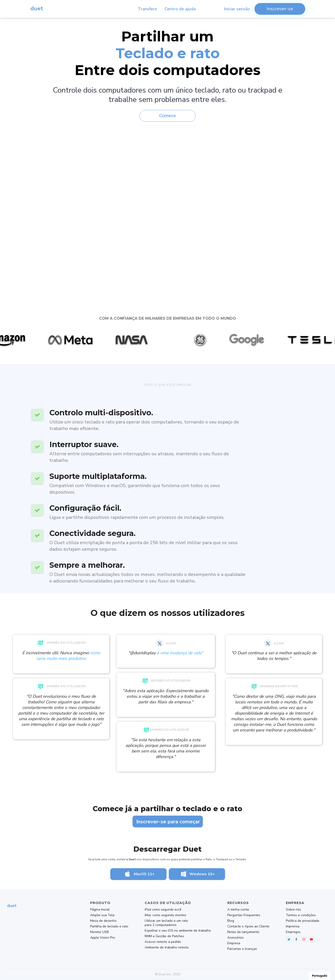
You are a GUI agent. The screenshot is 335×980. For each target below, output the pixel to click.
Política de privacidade (303, 921)
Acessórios (236, 938)
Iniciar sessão (237, 9)
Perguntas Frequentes (244, 915)
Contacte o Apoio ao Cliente (248, 926)
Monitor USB (99, 932)
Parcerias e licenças (242, 949)
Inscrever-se (280, 9)
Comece (167, 116)
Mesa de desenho (103, 921)
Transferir (147, 9)
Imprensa (293, 926)
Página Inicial (100, 910)
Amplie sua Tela (102, 915)
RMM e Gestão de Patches (164, 936)
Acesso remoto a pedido (163, 942)
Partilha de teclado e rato (109, 926)
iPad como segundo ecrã (163, 910)
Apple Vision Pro (103, 938)
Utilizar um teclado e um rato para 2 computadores (166, 923)
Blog (231, 921)
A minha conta (238, 910)
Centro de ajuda (180, 9)
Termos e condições (301, 915)
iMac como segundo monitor (166, 915)
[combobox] (320, 976)
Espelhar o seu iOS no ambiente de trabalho (178, 931)
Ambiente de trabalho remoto (167, 947)
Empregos (293, 932)
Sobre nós (293, 910)
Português (320, 976)
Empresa (234, 943)
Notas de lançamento (243, 932)
